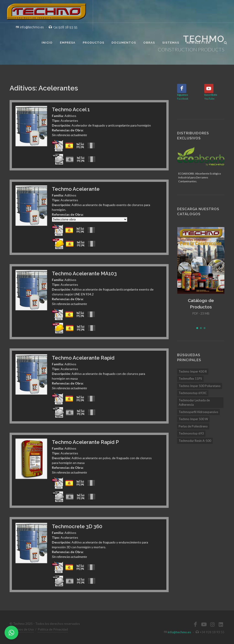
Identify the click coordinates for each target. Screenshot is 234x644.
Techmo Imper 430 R (193, 371)
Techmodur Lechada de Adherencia (194, 403)
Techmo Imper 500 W (193, 419)
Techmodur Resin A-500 (195, 441)
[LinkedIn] (221, 624)
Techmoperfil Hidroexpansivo (198, 412)
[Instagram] (212, 624)
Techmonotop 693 (191, 433)
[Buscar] (226, 42)
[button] (197, 328)
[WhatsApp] (11, 633)
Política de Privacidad (53, 629)
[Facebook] (182, 88)
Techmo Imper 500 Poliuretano (200, 386)
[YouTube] (209, 88)
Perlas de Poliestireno (193, 426)
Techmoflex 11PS (190, 379)
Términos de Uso (22, 629)
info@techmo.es (179, 632)
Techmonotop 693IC (193, 393)
